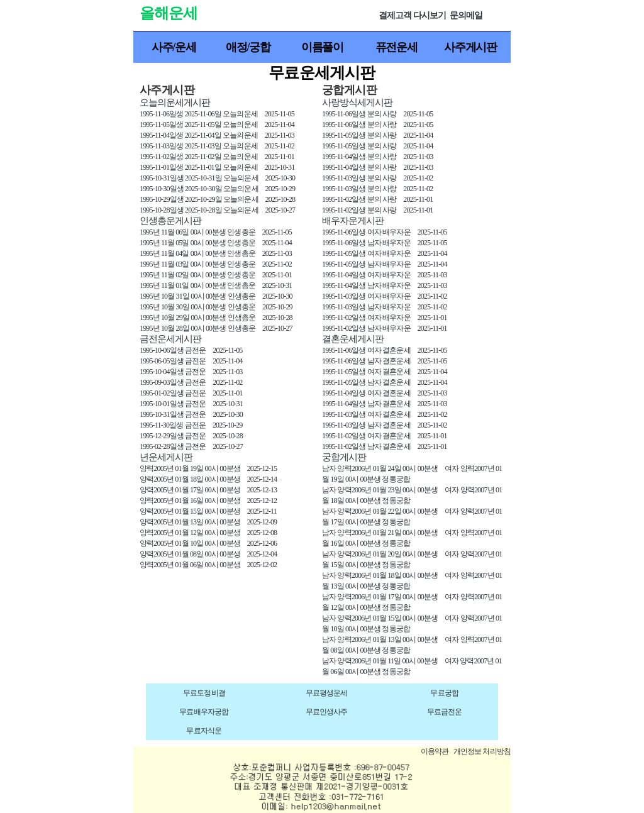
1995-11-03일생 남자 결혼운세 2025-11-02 (385, 425)
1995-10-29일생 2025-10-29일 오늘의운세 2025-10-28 (217, 199)
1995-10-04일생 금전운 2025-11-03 (191, 372)
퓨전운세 (397, 47)
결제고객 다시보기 (412, 15)
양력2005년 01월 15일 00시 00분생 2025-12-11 (208, 511)
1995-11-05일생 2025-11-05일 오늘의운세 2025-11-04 (217, 124)
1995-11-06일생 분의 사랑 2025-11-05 (377, 114)
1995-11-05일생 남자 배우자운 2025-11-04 (385, 264)
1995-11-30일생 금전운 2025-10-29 (191, 425)
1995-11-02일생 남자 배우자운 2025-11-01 (385, 328)
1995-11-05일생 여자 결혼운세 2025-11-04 (385, 372)
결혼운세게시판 (353, 339)
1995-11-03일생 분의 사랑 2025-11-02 (377, 178)
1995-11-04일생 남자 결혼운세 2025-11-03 (385, 404)
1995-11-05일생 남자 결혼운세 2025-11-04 (385, 382)
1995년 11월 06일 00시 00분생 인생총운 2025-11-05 (216, 232)
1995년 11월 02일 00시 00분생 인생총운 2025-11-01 (216, 275)
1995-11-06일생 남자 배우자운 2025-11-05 (385, 243)
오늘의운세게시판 (175, 102)
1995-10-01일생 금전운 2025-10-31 (191, 404)
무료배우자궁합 (204, 712)
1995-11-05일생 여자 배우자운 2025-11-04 (385, 253)
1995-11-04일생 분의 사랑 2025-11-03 (377, 157)
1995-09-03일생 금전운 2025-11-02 (191, 382)
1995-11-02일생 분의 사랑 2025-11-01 (377, 199)
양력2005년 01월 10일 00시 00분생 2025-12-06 (208, 543)
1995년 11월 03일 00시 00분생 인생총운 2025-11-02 (216, 264)
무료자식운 (204, 731)
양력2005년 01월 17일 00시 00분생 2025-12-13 (208, 490)
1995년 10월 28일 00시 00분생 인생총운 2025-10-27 (216, 328)
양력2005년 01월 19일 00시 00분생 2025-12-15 (208, 468)
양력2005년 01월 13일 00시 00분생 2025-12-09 (208, 522)
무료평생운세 (327, 693)
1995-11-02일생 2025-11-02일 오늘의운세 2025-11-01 (217, 157)
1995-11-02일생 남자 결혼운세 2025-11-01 (385, 446)
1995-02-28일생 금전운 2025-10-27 (191, 446)
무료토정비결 (204, 693)
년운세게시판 (166, 457)
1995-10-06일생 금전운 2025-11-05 (191, 350)
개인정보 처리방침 (482, 751)
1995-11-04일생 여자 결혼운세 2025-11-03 (385, 393)
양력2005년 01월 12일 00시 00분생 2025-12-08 (208, 533)
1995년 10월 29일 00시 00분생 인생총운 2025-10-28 (216, 318)
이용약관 (435, 751)
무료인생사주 (327, 712)
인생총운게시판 (170, 221)
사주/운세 (174, 47)
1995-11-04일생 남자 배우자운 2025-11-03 (385, 285)
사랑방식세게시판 (357, 102)
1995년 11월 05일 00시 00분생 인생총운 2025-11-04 (216, 243)
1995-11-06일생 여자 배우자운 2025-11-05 (385, 232)
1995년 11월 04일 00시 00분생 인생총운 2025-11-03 (216, 253)
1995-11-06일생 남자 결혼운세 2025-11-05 (385, 361)
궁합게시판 (344, 457)
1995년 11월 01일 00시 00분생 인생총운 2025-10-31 (216, 285)
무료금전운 (445, 712)
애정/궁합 (248, 47)
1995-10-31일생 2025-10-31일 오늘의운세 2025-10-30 (217, 178)
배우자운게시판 (353, 221)
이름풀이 (322, 47)
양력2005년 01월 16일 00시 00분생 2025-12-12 (208, 501)
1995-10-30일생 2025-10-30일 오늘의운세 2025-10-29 (217, 189)
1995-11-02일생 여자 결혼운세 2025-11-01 (385, 436)
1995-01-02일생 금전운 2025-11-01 (191, 393)
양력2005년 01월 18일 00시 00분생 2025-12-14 (208, 479)
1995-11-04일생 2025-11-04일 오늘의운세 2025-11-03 (217, 135)
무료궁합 (444, 693)
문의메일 (466, 15)
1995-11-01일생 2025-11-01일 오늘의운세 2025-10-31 (217, 167)
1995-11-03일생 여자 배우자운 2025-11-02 (385, 296)
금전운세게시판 (170, 339)
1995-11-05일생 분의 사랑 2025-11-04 (377, 135)
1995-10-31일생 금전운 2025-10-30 (191, 414)
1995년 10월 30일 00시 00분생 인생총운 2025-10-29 (216, 307)
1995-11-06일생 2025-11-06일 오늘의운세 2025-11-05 (217, 114)
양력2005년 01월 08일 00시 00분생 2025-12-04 (208, 554)
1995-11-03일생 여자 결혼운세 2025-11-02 (385, 414)
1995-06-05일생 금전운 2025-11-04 (191, 361)
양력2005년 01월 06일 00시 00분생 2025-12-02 (208, 565)
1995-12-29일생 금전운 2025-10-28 (191, 436)
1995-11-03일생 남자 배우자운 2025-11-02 (385, 307)
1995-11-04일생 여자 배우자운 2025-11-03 (385, 275)
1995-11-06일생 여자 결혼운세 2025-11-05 (385, 350)
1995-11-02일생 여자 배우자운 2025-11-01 (385, 318)
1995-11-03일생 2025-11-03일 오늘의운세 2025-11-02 (217, 146)
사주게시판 (470, 47)
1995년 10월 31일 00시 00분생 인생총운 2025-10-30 (216, 296)
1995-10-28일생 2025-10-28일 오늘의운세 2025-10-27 (217, 210)
